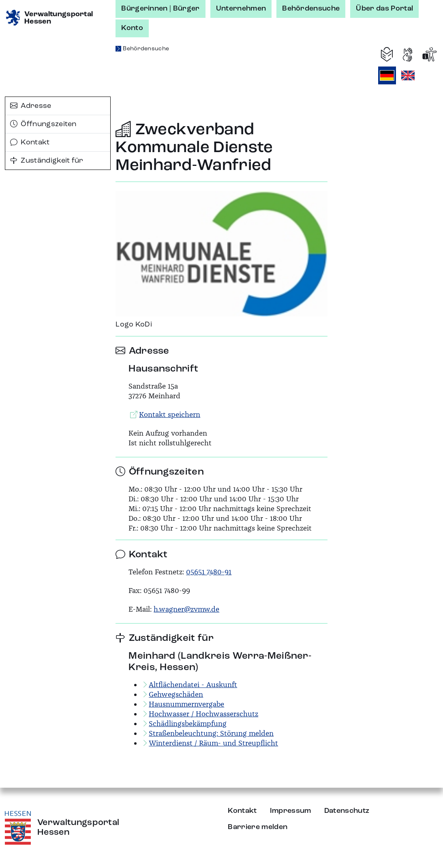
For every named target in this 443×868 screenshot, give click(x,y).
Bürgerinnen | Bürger (160, 9)
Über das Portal (384, 9)
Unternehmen (241, 9)
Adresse (31, 106)
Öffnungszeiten (43, 124)
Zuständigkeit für (47, 161)
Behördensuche (311, 9)
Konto (132, 28)
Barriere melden (258, 827)
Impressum (291, 811)
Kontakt (30, 142)
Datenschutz (347, 811)
